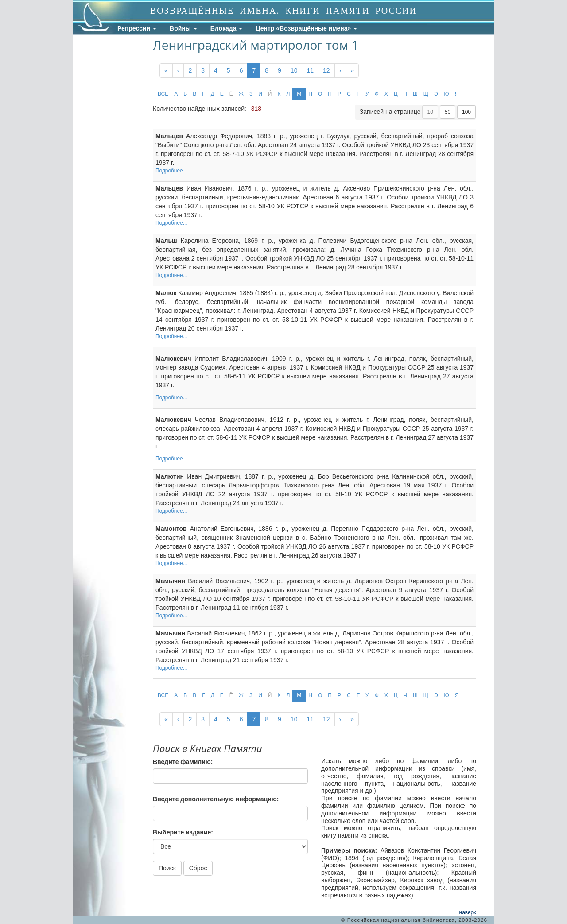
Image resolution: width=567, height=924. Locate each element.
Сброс (198, 868)
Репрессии (137, 28)
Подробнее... (171, 171)
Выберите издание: (183, 832)
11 (310, 70)
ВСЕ (163, 94)
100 (466, 112)
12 (326, 70)
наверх (468, 912)
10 (294, 70)
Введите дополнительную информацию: (216, 799)
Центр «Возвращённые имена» (306, 28)
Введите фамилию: (183, 762)
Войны (183, 28)
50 (448, 112)
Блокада (227, 28)
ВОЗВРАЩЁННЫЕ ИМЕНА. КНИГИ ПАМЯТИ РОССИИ (283, 11)
